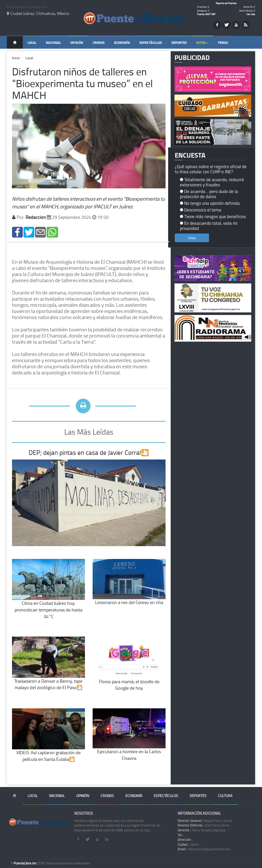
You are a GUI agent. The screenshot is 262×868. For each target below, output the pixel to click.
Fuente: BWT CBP (206, 14)
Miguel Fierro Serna (205, 821)
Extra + (202, 43)
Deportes (179, 43)
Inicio (16, 58)
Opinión (77, 43)
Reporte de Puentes (226, 3)
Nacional (53, 43)
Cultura (225, 796)
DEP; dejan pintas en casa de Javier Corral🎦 (89, 452)
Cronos (99, 43)
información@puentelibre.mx (204, 849)
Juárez (188, 844)
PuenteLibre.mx (25, 863)
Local (32, 43)
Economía (122, 43)
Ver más (251, 14)
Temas (223, 43)
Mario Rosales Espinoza (202, 830)
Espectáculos (151, 43)
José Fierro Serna (203, 825)
